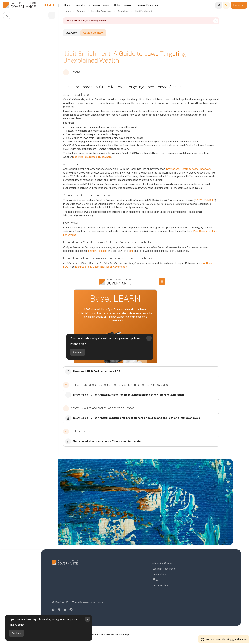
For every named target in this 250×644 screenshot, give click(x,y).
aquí (143, 256)
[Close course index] (6, 17)
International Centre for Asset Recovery (200, 174)
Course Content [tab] (110, 38)
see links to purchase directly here (104, 162)
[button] (219, 5)
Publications (171, 575)
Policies (130, 636)
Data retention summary (113, 636)
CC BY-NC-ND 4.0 (217, 205)
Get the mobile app (145, 636)
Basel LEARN (84, 603)
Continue (16, 633)
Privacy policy (17, 625)
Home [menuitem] (67, 5)
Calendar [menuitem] (80, 5)
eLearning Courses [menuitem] (100, 5)
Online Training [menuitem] (123, 5)
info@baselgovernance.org (111, 603)
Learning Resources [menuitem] (147, 5)
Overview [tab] (85, 38)
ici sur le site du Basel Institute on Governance (113, 272)
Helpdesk (49, 5)
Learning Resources (175, 570)
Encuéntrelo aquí (109, 256)
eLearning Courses (175, 564)
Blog (167, 581)
